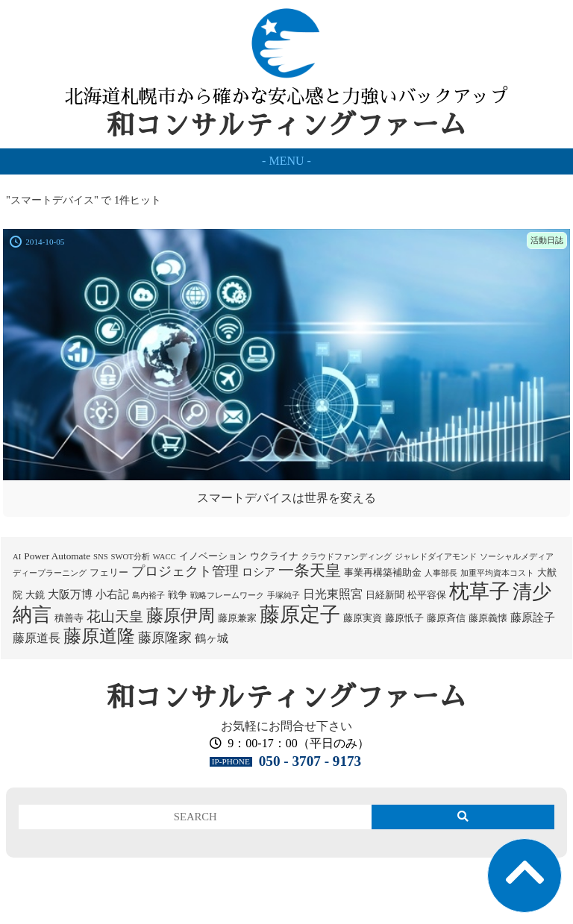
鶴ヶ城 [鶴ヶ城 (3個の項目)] (212, 638)
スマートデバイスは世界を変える (286, 498)
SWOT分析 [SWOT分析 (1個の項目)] (131, 557)
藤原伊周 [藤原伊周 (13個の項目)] (181, 615)
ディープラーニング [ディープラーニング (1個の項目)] (50, 573)
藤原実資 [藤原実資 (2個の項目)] (363, 618)
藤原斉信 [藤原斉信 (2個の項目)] (446, 618)
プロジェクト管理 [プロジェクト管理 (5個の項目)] (185, 571)
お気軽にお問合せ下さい (286, 726)
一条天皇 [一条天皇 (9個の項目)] (310, 571)
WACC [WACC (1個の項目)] (165, 557)
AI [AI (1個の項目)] (17, 557)
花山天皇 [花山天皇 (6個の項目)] (115, 616)
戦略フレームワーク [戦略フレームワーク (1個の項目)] (227, 595)
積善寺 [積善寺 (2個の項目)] (69, 618)
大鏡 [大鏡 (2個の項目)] (35, 595)
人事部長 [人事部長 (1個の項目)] (441, 573)
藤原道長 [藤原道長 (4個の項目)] (37, 638)
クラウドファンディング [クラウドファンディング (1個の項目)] (347, 557)
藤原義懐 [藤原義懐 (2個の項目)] (488, 618)
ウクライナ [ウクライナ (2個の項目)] (274, 556)
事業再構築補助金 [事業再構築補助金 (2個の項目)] (383, 572)
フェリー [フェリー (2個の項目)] (109, 572)
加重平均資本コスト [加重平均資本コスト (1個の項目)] (497, 573)
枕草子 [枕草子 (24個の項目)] (479, 591)
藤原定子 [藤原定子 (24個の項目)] (300, 615)
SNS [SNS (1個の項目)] (101, 557)
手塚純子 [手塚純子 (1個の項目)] (284, 595)
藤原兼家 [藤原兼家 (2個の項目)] (237, 618)
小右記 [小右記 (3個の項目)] (112, 594)
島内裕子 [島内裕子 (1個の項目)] (148, 595)
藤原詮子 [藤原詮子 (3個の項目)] (533, 617)
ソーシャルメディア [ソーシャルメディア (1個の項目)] (517, 557)
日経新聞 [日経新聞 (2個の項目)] (385, 595)
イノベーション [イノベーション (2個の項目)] (213, 556)
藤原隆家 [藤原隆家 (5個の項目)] (165, 638)
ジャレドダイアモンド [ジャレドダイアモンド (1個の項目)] (436, 557)
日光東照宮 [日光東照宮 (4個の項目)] (333, 594)
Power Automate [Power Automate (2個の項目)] (57, 556)
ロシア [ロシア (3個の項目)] (259, 572)
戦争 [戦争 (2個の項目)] (178, 595)
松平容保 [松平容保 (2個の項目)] (427, 595)
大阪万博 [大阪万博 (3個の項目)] (70, 594)
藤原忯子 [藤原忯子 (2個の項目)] (404, 618)
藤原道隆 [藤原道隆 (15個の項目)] (99, 636)
